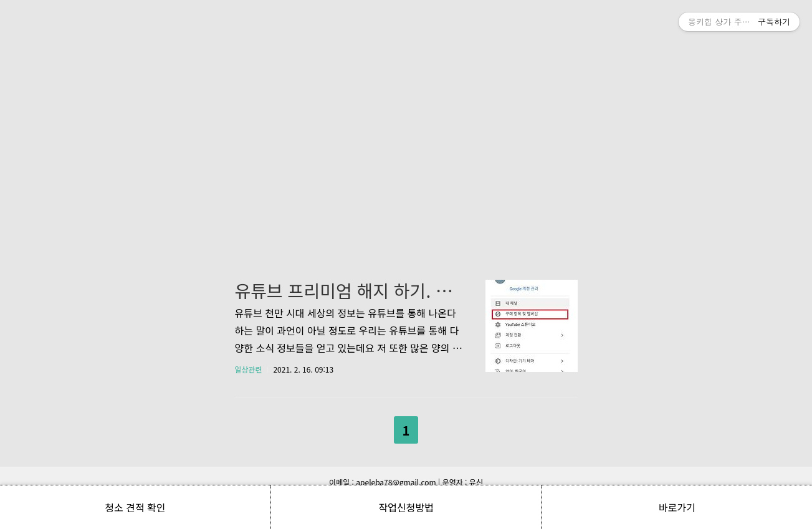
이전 (374, 427)
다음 (438, 427)
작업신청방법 (406, 507)
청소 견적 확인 (135, 507)
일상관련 (249, 369)
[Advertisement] (406, 118)
